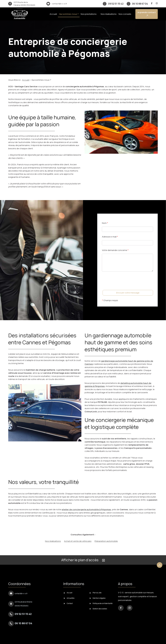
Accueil (53, 14)
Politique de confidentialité (101, 603)
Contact (68, 603)
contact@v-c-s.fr (59, 4)
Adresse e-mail (110, 237)
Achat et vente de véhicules (78, 541)
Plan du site (96, 593)
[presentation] (123, 286)
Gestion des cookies (98, 609)
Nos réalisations (109, 14)
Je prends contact (146, 14)
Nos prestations (89, 14)
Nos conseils (125, 14)
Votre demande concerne (115, 250)
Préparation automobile (106, 541)
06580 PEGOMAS (24, 4)
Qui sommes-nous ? (69, 14)
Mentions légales (98, 598)
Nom (105, 223)
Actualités (69, 598)
